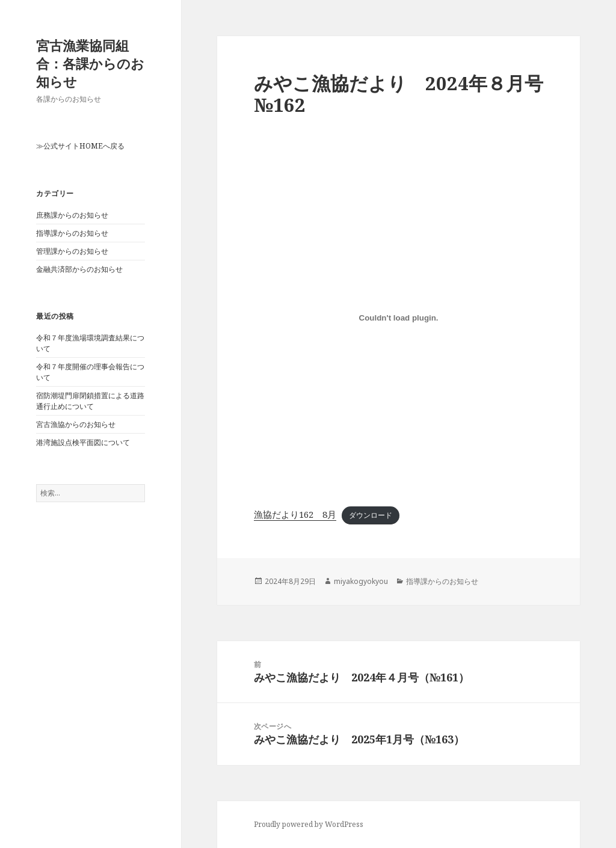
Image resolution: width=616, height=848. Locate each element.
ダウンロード (371, 515)
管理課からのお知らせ (72, 251)
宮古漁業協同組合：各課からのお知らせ (90, 63)
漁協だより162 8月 (295, 514)
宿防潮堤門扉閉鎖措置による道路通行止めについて (90, 401)
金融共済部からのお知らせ (79, 269)
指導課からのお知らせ (72, 233)
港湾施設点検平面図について (83, 442)
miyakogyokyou (361, 581)
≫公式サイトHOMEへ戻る (80, 146)
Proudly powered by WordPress (309, 824)
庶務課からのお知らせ (72, 215)
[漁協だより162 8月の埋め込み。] (399, 318)
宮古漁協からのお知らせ (76, 424)
